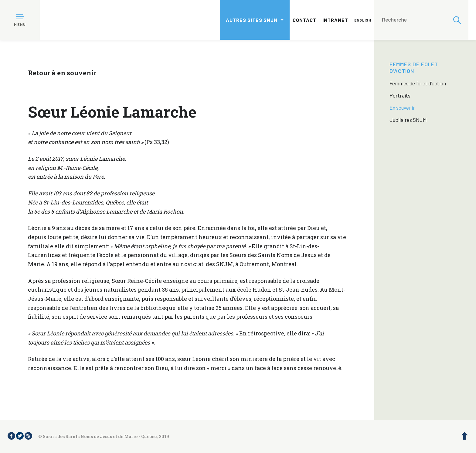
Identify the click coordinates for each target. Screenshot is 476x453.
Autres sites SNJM (252, 20)
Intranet (335, 20)
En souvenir (402, 108)
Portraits (400, 95)
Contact (304, 20)
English (363, 20)
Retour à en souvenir (62, 73)
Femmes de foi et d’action (414, 67)
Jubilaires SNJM (408, 120)
